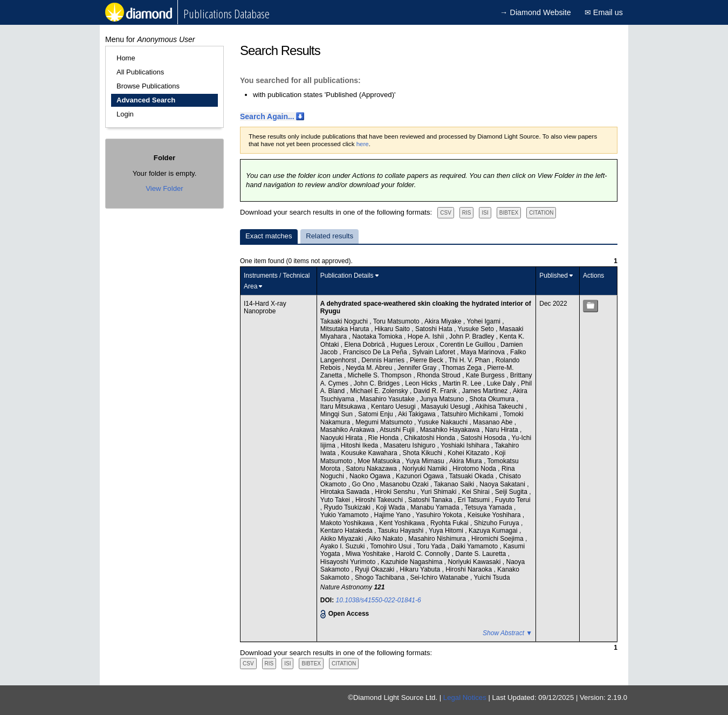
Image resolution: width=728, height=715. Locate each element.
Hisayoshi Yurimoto (349, 562)
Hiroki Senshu (396, 492)
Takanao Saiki (455, 484)
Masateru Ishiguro (410, 445)
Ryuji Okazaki (376, 569)
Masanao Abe (494, 422)
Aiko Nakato (387, 539)
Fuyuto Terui (513, 500)
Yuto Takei (336, 500)
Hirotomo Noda (475, 469)
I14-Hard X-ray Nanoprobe (265, 307)
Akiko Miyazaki (343, 539)
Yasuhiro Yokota (440, 515)
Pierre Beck (427, 360)
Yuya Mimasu (426, 461)
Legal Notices (465, 697)
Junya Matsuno (443, 399)
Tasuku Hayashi (401, 531)
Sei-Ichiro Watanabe (440, 577)
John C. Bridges (378, 383)
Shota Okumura (493, 399)
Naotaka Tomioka (378, 336)
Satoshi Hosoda (484, 438)
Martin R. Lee (463, 383)
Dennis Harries (384, 360)
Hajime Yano (393, 515)
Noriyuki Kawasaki (475, 562)
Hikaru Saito (393, 329)
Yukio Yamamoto (345, 515)
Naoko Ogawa (371, 476)
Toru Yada (432, 546)
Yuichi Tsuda (492, 577)
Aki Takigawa (418, 414)
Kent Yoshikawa (403, 523)
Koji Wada (392, 507)
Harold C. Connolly (424, 554)
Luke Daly (502, 383)
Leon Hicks (422, 383)
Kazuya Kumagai (494, 531)
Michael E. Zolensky (380, 391)
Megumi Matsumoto (385, 422)
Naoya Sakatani (503, 484)
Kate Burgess (486, 375)
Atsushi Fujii (398, 430)
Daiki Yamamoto (475, 546)
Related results (329, 236)
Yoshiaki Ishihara (466, 445)
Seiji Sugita (512, 492)
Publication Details (347, 276)
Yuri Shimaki (439, 492)
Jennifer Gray (418, 368)
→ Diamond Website (535, 12)
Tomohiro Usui (392, 546)
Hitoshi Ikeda (360, 445)
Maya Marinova (483, 352)
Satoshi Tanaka (431, 500)
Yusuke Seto (476, 329)
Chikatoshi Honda (430, 438)
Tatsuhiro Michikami (471, 414)
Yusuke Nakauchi (443, 422)
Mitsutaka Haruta (346, 329)
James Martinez (486, 391)
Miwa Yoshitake (369, 554)
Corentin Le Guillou (468, 345)
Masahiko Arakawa (348, 430)
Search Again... (267, 116)
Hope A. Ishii (427, 336)
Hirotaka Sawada (346, 492)
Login (125, 114)
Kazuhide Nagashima (412, 562)
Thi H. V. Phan (470, 360)
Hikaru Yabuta (421, 569)
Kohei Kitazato (469, 453)
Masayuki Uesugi (447, 407)
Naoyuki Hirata (342, 438)
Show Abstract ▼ (507, 633)
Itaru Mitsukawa (344, 407)
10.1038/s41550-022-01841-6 (379, 600)
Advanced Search (146, 100)
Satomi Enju (376, 414)
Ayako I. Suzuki (344, 546)
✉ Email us (604, 12)
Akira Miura (466, 461)
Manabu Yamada (436, 507)
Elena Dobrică (366, 345)
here (363, 144)
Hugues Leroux (413, 345)
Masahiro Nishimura (438, 539)
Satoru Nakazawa (372, 469)
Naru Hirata (502, 430)
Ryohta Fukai (450, 523)
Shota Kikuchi (424, 453)
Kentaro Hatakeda (347, 531)
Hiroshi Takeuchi (380, 500)
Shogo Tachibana (381, 577)
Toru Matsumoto (397, 321)
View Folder (164, 188)
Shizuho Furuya (497, 523)
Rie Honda (384, 438)
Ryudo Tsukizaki (348, 507)
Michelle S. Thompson (381, 375)
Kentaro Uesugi (394, 407)
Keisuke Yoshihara (495, 515)
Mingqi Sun (337, 414)
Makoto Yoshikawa (348, 523)
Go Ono (364, 484)
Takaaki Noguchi (345, 321)
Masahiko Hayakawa (451, 430)
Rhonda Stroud (439, 375)
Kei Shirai (476, 492)
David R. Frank (436, 391)
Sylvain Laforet (435, 352)
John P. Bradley (473, 336)
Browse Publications (148, 86)
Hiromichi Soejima (498, 539)
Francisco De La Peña (376, 352)
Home (126, 58)
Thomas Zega (462, 368)
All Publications (140, 72)
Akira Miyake (444, 321)
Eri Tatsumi (475, 500)
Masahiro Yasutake (388, 399)
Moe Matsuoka (380, 461)
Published (554, 276)
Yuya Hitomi (447, 531)
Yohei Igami (485, 321)
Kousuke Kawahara (370, 453)
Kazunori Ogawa (421, 476)
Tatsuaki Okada (472, 476)
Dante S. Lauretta (481, 554)
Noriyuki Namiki (426, 469)
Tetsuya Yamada (489, 507)
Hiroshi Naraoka (469, 569)
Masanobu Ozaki (405, 484)
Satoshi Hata (435, 329)
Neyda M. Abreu (370, 368)
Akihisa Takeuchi (500, 407)
